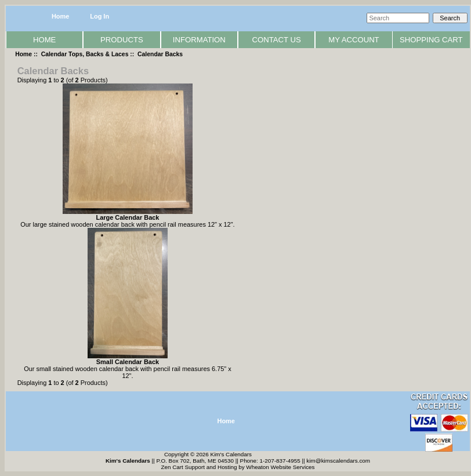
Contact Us (277, 40)
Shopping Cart (431, 40)
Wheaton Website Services (280, 467)
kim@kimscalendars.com (338, 461)
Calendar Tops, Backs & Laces (85, 54)
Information (199, 40)
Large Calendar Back (127, 217)
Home (60, 16)
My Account (354, 40)
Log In (99, 16)
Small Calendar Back (128, 362)
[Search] (398, 18)
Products (122, 40)
